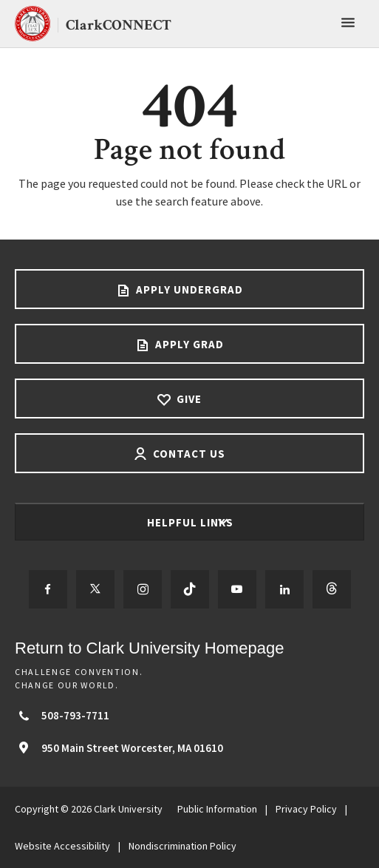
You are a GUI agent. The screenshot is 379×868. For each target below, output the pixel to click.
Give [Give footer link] (188, 399)
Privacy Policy (306, 809)
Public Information (217, 809)
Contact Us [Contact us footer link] (188, 454)
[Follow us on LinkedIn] (284, 589)
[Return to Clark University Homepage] (189, 648)
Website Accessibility (62, 846)
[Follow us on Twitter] (95, 589)
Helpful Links (192, 522)
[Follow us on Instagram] (143, 589)
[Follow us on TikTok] (190, 589)
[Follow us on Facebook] (48, 589)
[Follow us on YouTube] (237, 589)
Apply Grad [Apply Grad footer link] (188, 344)
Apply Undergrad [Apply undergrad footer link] (188, 289)
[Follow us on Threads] (332, 589)
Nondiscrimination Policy (182, 846)
